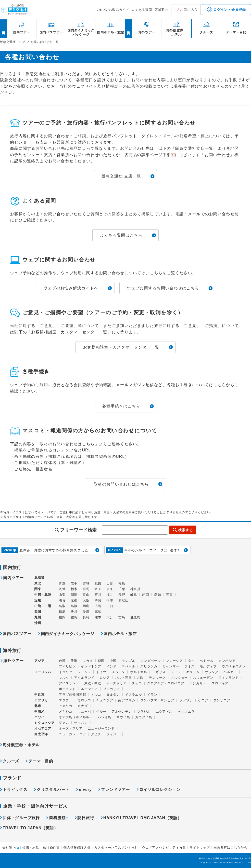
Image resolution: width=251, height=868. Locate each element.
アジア (39, 661)
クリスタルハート (53, 790)
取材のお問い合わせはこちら (121, 484)
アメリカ (66, 706)
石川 (98, 595)
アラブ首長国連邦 (72, 695)
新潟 (74, 595)
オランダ (212, 672)
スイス (176, 672)
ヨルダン (113, 695)
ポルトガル (139, 672)
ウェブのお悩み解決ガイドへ (71, 288)
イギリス (159, 672)
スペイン (118, 672)
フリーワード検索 (78, 530)
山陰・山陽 (43, 606)
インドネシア (91, 666)
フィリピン (67, 666)
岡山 (86, 606)
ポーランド (67, 689)
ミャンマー (171, 666)
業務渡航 (57, 818)
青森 (62, 583)
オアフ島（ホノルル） (76, 717)
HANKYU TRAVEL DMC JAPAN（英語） (143, 818)
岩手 (74, 583)
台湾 (62, 661)
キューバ (84, 712)
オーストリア (117, 683)
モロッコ (84, 700)
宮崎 (122, 617)
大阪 (86, 600)
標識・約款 (31, 848)
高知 (98, 612)
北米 (38, 706)
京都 (74, 600)
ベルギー (230, 672)
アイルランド (84, 678)
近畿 (38, 600)
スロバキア (220, 683)
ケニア (203, 700)
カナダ (82, 706)
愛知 (158, 595)
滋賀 (62, 600)
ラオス (189, 666)
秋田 (98, 583)
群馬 (86, 589)
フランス (84, 672)
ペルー (101, 712)
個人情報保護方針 (77, 848)
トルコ (96, 695)
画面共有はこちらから (230, 848)
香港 (74, 661)
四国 (38, 612)
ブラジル (144, 712)
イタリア (66, 672)
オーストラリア (71, 728)
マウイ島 (123, 717)
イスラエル (133, 695)
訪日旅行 (86, 818)
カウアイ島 (144, 717)
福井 (110, 595)
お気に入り (189, 10)
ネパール (128, 666)
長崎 (86, 617)
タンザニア (222, 700)
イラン (152, 695)
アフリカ (41, 700)
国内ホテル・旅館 (120, 634)
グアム (64, 723)
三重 (169, 595)
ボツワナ (186, 700)
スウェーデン (203, 678)
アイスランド (69, 683)
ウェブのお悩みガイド (112, 10)
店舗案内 (161, 10)
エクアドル (164, 712)
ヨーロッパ (43, 672)
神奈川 (135, 589)
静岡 (146, 595)
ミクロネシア (44, 723)
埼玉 (98, 589)
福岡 (62, 617)
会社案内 (9, 848)
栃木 (74, 589)
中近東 (39, 695)
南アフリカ (127, 700)
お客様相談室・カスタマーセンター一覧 (121, 347)
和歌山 (123, 600)
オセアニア (43, 728)
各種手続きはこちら (121, 406)
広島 (98, 606)
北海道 (39, 578)
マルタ (64, 678)
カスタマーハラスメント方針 (116, 848)
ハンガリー (198, 683)
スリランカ (149, 666)
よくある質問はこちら (121, 235)
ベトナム (207, 661)
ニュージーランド (101, 728)
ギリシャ (193, 672)
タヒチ (96, 734)
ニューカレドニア (72, 734)
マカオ (88, 661)
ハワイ (39, 717)
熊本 (98, 617)
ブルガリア (111, 689)
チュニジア (105, 700)
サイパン (81, 723)
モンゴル (129, 661)
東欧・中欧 (93, 683)
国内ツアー (13, 578)
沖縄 (38, 623)
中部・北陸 (43, 595)
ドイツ (101, 672)
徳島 (62, 612)
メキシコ (66, 712)
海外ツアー (13, 661)
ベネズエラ (186, 712)
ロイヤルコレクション (160, 790)
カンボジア (227, 661)
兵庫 (110, 600)
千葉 (122, 589)
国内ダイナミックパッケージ (68, 634)
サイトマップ (200, 848)
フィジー (113, 734)
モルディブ (208, 666)
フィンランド (229, 678)
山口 (110, 606)
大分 (110, 617)
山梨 (62, 595)
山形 (110, 583)
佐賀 (74, 617)
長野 (122, 595)
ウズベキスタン (234, 666)
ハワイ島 (105, 717)
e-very (85, 790)
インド (111, 666)
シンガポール (151, 661)
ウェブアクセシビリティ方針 (164, 848)
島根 (74, 606)
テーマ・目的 (41, 761)
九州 (38, 617)
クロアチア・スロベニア (166, 683)
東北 (38, 583)
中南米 (39, 712)
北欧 (140, 678)
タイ (191, 661)
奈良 (98, 600)
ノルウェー (179, 678)
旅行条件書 (51, 848)
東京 (110, 589)
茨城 (62, 589)
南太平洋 (41, 734)
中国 (113, 661)
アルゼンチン (122, 712)
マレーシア (174, 661)
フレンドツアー (115, 790)
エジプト (66, 700)
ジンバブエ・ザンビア (157, 700)
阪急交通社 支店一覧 (121, 176)
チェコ (137, 683)
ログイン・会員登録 (226, 10)
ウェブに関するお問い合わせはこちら (163, 288)
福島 (122, 583)
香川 (74, 612)
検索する (185, 530)
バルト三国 (123, 678)
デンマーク (157, 678)
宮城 (86, 583)
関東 (38, 589)
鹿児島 (135, 617)
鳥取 (62, 606)
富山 (86, 595)
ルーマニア (89, 689)
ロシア (105, 678)
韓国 (101, 661)
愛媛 (86, 612)
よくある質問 (142, 10)
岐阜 (134, 595)
